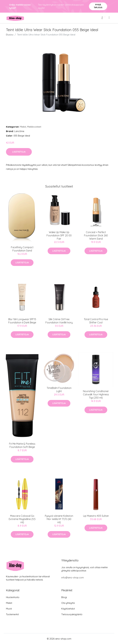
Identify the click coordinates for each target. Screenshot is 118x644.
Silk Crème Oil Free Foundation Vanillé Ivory (59, 321)
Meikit (23, 127)
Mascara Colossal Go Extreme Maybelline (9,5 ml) (22, 519)
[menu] (109, 18)
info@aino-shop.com (73, 578)
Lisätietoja (19, 152)
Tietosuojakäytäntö (72, 614)
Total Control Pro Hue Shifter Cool (96, 321)
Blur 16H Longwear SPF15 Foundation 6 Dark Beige (22, 321)
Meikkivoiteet (34, 127)
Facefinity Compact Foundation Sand (22, 249)
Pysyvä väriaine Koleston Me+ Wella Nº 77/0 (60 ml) (59, 519)
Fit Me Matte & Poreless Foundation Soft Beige (22, 445)
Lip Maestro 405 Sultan (96, 516)
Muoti (9, 609)
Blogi (64, 597)
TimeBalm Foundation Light (59, 390)
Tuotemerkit (12, 614)
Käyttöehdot (68, 609)
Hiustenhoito (13, 597)
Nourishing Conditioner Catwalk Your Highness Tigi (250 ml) (96, 394)
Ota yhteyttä (68, 603)
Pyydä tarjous (98, 6)
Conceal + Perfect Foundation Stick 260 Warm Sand (96, 235)
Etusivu (10, 35)
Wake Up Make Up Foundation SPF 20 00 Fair (59, 235)
